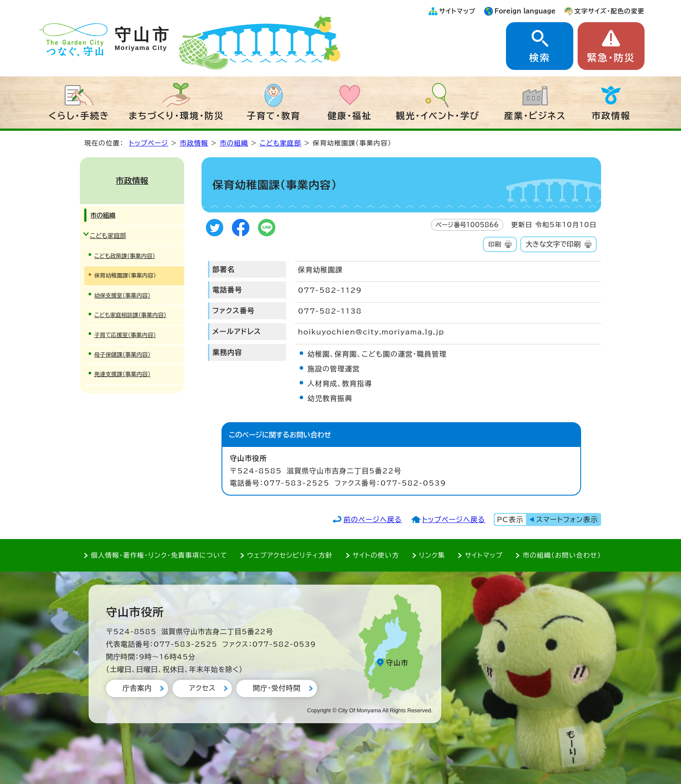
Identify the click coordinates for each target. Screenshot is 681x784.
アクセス (202, 688)
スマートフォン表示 (567, 519)
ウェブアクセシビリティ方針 (290, 555)
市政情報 (611, 116)
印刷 (494, 244)
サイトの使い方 (376, 555)
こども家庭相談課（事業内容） (130, 315)
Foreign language (525, 11)
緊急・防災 (611, 58)
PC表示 (510, 519)
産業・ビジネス (535, 116)
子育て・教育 (274, 116)
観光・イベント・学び (438, 116)
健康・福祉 (350, 116)
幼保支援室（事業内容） (122, 296)
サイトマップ (457, 11)
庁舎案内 (137, 688)
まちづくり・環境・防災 (176, 116)
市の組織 (234, 143)
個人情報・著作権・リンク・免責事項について (159, 555)
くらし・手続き (79, 116)
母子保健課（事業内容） (122, 355)
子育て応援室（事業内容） (125, 335)
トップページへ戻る (454, 519)
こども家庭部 (281, 143)
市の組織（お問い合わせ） (562, 555)
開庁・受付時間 (277, 688)
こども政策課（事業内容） (125, 256)
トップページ (149, 143)
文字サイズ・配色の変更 (610, 11)
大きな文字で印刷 (553, 244)
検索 (539, 58)
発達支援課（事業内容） (122, 374)
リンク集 (432, 555)
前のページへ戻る (373, 519)
